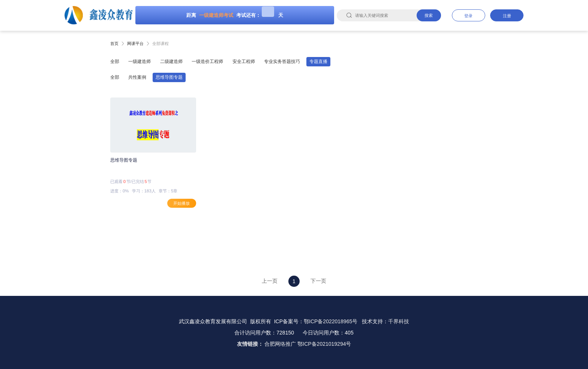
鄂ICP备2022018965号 (331, 321)
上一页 (270, 281)
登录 (468, 16)
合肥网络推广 (280, 344)
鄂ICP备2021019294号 (324, 344)
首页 (114, 43)
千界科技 (399, 321)
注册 (507, 16)
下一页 (318, 281)
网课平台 (135, 43)
